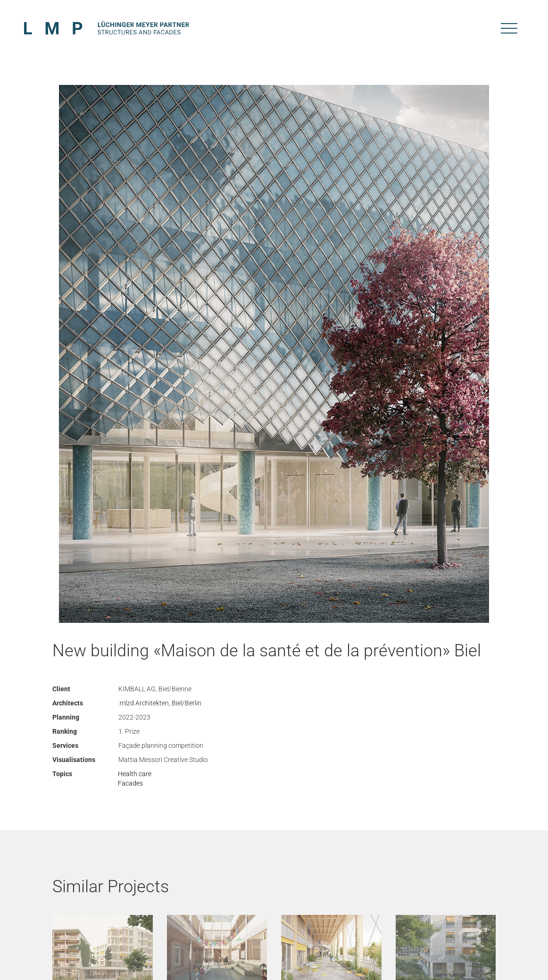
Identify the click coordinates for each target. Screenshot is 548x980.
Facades (130, 783)
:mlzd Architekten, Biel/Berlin (160, 703)
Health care (135, 774)
